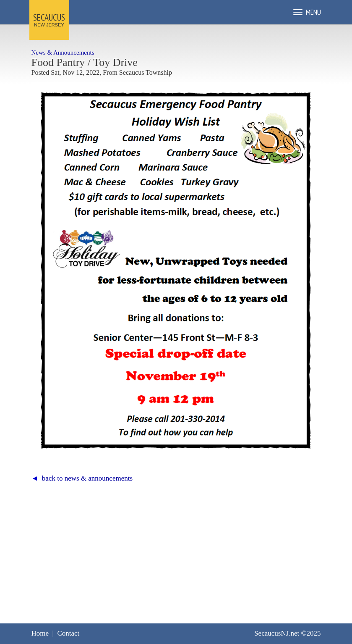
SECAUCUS (49, 17)
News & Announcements (63, 53)
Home (40, 633)
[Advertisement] (176, 548)
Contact (68, 633)
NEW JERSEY (49, 25)
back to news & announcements (87, 478)
